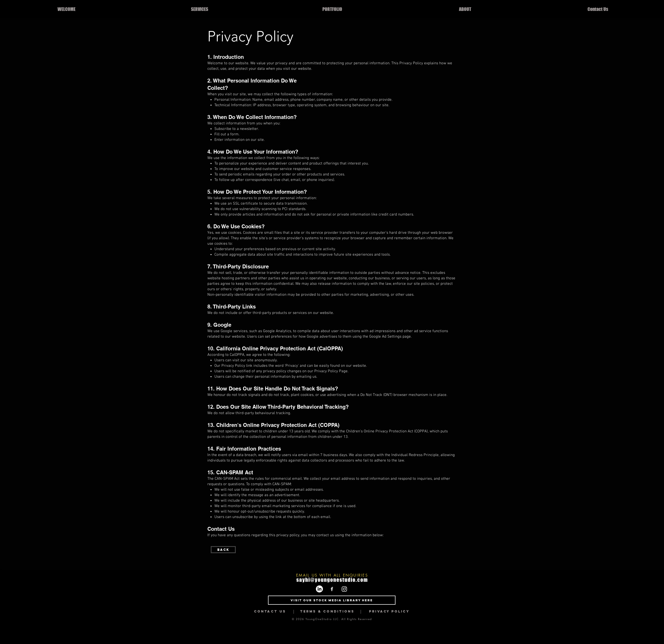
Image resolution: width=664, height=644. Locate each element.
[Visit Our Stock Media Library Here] (332, 600)
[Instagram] (344, 589)
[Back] (223, 550)
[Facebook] (332, 589)
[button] (199, 9)
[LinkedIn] (319, 589)
